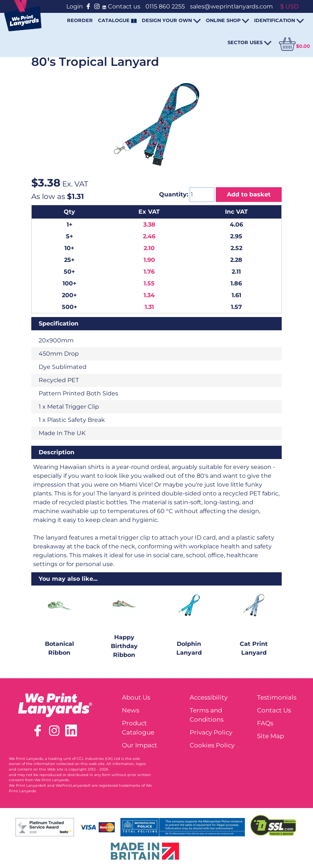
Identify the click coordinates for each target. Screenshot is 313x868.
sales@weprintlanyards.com (231, 6)
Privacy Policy (211, 732)
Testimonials (277, 697)
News (131, 710)
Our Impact (140, 745)
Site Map (270, 736)
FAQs (265, 723)
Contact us (124, 6)
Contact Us (274, 710)
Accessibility (209, 697)
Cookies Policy (212, 745)
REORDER (80, 20)
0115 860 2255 (165, 6)
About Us (136, 697)
